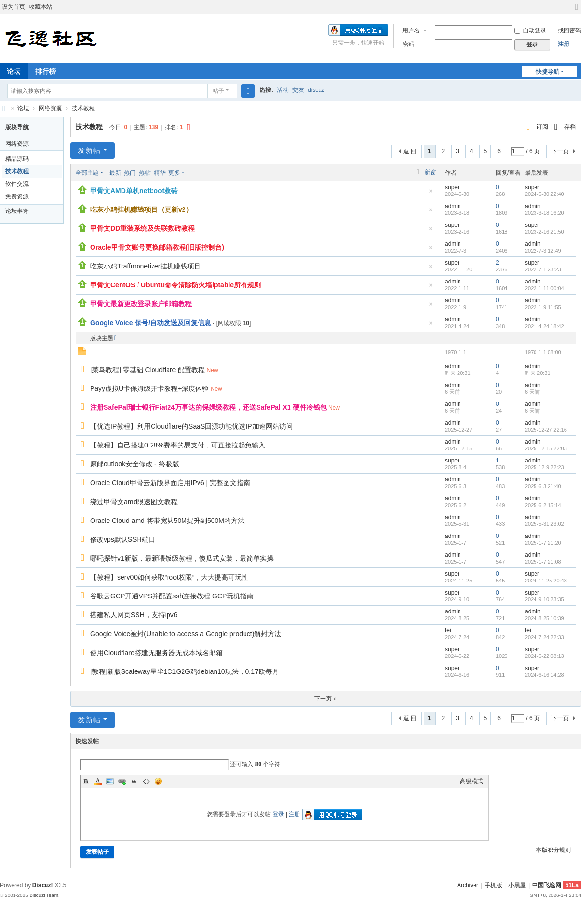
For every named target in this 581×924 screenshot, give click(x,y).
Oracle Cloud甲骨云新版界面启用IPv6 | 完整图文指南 (170, 483)
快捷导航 (548, 72)
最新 (115, 173)
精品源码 (17, 159)
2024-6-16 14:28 (544, 675)
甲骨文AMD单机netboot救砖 (134, 191)
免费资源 (17, 196)
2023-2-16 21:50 (544, 232)
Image (110, 781)
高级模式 (472, 781)
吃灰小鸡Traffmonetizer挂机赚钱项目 (145, 266)
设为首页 (14, 7)
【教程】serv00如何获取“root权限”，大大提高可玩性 (169, 577)
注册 (564, 44)
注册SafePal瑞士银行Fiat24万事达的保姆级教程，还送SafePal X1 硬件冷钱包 (208, 407)
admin (453, 206)
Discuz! (43, 885)
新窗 (430, 172)
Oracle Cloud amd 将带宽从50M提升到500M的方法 (167, 521)
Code (146, 781)
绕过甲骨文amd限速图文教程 (134, 502)
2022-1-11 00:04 (544, 288)
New (213, 370)
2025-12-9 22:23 (544, 467)
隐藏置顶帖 (431, 194)
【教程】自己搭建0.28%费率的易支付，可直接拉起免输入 (178, 445)
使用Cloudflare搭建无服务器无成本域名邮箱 (156, 653)
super (452, 187)
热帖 (145, 173)
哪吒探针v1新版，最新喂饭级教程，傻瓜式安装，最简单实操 (182, 558)
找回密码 (569, 30)
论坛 (23, 108)
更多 (174, 173)
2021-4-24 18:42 (544, 326)
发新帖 (90, 150)
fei (448, 630)
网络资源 (50, 108)
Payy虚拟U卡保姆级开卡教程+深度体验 (149, 388)
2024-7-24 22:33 (544, 637)
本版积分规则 (553, 850)
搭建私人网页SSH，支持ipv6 (134, 615)
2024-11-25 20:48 (546, 581)
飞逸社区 (4, 109)
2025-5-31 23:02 (544, 524)
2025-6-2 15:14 (543, 505)
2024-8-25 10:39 (544, 618)
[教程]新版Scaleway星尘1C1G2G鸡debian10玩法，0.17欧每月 (184, 671)
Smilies (158, 781)
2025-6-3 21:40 (543, 486)
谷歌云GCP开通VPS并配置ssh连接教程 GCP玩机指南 (172, 596)
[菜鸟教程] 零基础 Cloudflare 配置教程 (147, 370)
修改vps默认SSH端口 (123, 539)
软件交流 (17, 184)
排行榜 (46, 71)
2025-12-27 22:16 (546, 430)
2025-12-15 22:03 (546, 448)
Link (122, 781)
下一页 (560, 151)
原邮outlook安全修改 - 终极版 (135, 464)
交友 (298, 90)
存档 (570, 127)
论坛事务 (17, 211)
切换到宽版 (577, 11)
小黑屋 (517, 885)
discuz (316, 90)
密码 (409, 44)
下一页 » (325, 699)
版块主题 (102, 338)
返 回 (410, 151)
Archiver (468, 885)
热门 (130, 173)
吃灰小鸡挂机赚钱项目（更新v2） (141, 209)
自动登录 (530, 30)
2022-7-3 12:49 (543, 251)
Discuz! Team (44, 895)
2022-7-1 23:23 (543, 269)
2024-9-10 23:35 (544, 599)
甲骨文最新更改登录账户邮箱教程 (141, 304)
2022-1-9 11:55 (543, 307)
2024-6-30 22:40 (544, 194)
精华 (160, 173)
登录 (278, 814)
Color (98, 781)
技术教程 (83, 108)
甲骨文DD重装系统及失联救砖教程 (142, 228)
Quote (134, 781)
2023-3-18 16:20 (544, 213)
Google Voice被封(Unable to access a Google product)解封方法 (186, 634)
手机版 (493, 885)
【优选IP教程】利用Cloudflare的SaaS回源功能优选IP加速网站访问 (191, 426)
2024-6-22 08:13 (544, 656)
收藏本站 (41, 7)
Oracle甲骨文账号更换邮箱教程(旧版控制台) (157, 247)
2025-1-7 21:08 (543, 562)
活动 (283, 90)
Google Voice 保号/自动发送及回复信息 (151, 323)
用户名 (411, 30)
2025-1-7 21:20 (543, 543)
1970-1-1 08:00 (543, 352)
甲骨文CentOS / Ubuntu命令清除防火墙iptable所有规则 (176, 285)
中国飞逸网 (547, 885)
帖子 (218, 91)
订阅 (542, 127)
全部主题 (87, 173)
